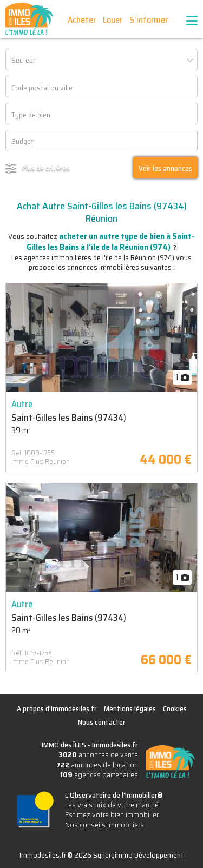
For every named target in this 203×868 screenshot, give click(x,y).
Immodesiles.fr (115, 745)
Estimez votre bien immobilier (112, 814)
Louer (113, 20)
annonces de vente (98, 754)
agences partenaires (99, 774)
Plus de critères (46, 168)
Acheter (82, 20)
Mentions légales (130, 708)
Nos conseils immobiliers (104, 825)
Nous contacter (102, 722)
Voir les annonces (165, 168)
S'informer (149, 20)
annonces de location (97, 765)
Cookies (175, 708)
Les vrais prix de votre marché (112, 805)
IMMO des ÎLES (29, 19)
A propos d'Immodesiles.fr (57, 708)
